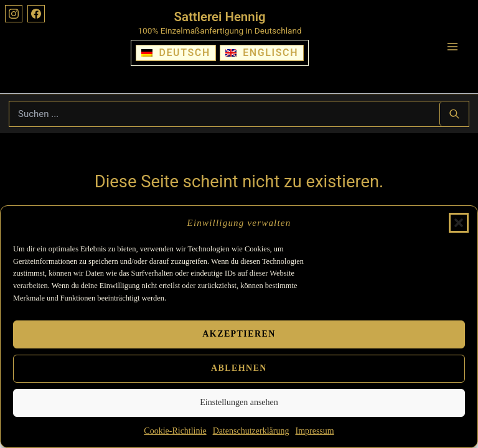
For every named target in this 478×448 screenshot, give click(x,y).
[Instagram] (14, 14)
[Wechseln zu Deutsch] (176, 53)
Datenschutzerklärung (251, 431)
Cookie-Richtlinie (175, 431)
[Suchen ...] (454, 114)
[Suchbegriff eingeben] (224, 114)
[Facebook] (36, 14)
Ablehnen (239, 368)
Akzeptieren (239, 334)
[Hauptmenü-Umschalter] (452, 47)
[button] (459, 223)
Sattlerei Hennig (220, 17)
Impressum (314, 431)
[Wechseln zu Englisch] (262, 53)
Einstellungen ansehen (239, 402)
